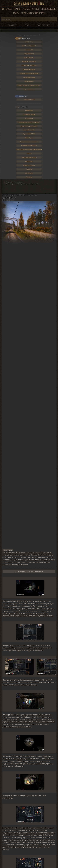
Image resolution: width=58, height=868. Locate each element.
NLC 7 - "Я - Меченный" (29, 46)
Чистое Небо (23, 96)
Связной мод (29, 110)
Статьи (36, 9)
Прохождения (49, 9)
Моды (9, 9)
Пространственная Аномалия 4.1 (29, 142)
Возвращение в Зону (29, 165)
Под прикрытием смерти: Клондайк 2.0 (29, 122)
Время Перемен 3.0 (29, 100)
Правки (17, 9)
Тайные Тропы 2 (29, 54)
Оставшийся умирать (29, 114)
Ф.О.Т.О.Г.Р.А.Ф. (29, 58)
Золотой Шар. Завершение (29, 65)
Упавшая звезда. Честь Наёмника (29, 73)
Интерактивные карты (33, 13)
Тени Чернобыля (24, 38)
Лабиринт (29, 169)
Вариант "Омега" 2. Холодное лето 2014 (29, 85)
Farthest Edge (29, 161)
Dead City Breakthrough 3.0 (29, 157)
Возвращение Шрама (29, 69)
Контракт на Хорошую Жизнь (29, 126)
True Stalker (29, 177)
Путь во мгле (29, 118)
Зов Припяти (23, 107)
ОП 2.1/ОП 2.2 (29, 42)
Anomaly (29, 153)
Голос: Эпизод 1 (29, 81)
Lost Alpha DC (29, 50)
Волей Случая (29, 138)
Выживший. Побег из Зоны (29, 146)
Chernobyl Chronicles (29, 130)
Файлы (27, 9)
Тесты (16, 13)
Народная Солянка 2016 (29, 62)
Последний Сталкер (29, 77)
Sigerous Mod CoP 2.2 (29, 134)
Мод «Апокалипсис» (29, 89)
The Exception (29, 173)
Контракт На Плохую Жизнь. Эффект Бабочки (29, 150)
